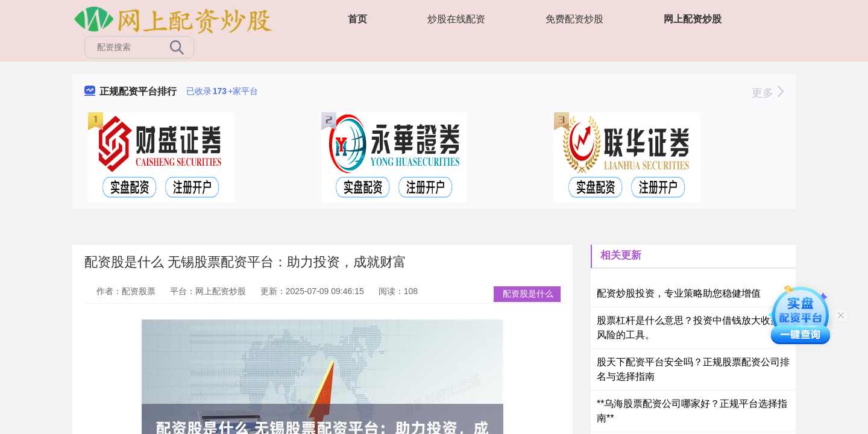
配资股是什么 (528, 294)
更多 (768, 93)
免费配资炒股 (574, 19)
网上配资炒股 (693, 19)
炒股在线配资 (456, 19)
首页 (357, 19)
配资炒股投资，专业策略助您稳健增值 (679, 293)
